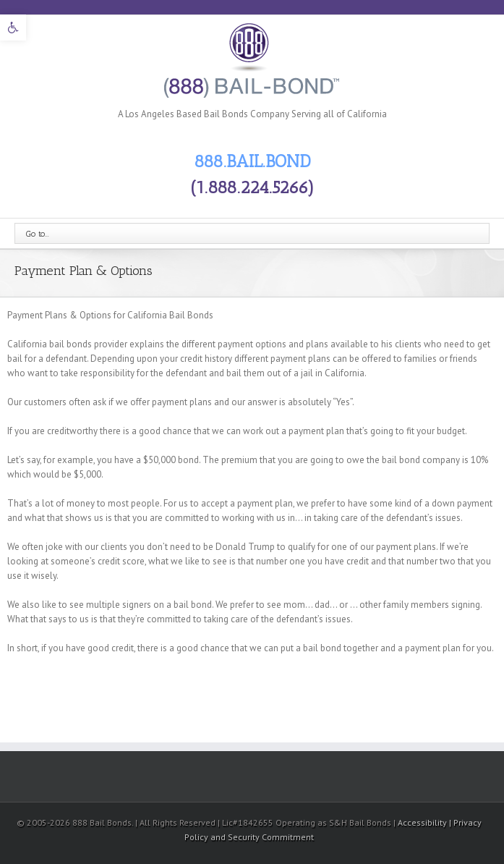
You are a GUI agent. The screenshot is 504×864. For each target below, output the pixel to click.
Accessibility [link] (423, 822)
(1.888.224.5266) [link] (252, 187)
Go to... (38, 234)
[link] (13, 27)
